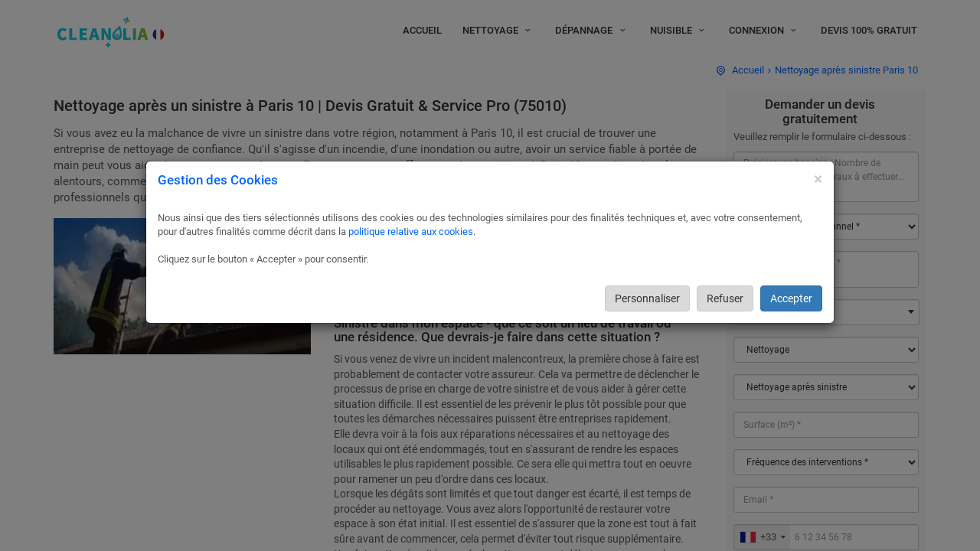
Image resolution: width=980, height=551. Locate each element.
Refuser (725, 298)
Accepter (791, 298)
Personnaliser (647, 298)
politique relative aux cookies (411, 231)
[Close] (818, 179)
